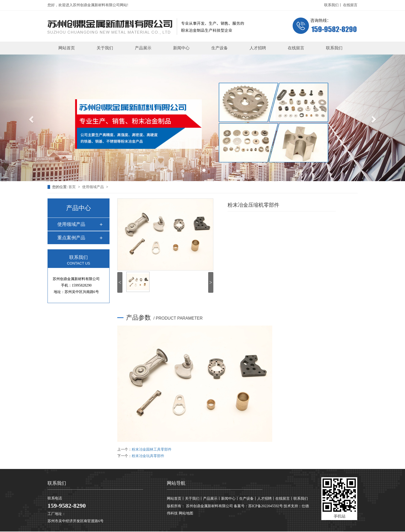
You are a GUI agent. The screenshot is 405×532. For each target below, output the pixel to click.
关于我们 (105, 48)
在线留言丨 (284, 499)
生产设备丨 (248, 499)
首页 (73, 187)
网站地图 (186, 513)
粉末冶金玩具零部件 (148, 456)
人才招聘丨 (266, 499)
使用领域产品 (94, 187)
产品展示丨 (212, 499)
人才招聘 (258, 48)
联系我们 (334, 48)
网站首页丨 (176, 499)
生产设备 (220, 48)
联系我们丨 (333, 5)
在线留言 (350, 5)
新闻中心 (181, 48)
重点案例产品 (71, 238)
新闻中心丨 (230, 499)
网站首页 (67, 48)
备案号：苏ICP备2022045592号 (258, 506)
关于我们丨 (194, 499)
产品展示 (143, 48)
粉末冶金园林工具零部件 (152, 449)
